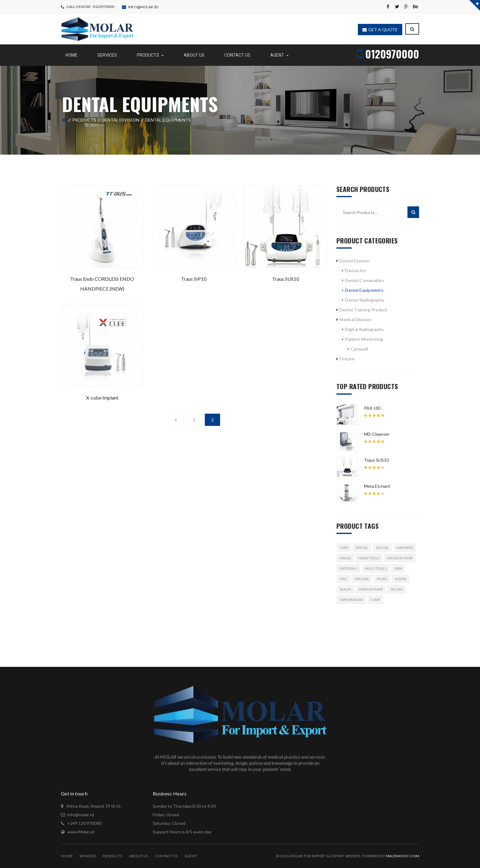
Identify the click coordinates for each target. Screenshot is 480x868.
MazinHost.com (403, 856)
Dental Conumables (365, 280)
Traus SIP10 (194, 279)
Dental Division (121, 120)
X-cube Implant (102, 398)
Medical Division (355, 319)
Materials (348, 568)
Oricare (347, 359)
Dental (362, 548)
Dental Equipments (364, 290)
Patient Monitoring (364, 339)
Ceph (344, 548)
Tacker (397, 589)
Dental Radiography (365, 300)
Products (84, 120)
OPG (343, 579)
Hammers (405, 548)
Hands (345, 558)
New (398, 568)
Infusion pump (400, 558)
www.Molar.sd (81, 832)
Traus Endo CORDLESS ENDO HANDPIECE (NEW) (102, 284)
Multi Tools (376, 568)
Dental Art (356, 271)
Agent (191, 856)
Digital (382, 548)
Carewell (359, 349)
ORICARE (362, 579)
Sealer (345, 589)
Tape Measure (351, 600)
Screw (400, 579)
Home (67, 856)
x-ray (375, 600)
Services (88, 856)
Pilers (382, 579)
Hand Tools (369, 558)
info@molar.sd (143, 7)
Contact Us (166, 856)
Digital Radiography (364, 329)
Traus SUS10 (286, 279)
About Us (139, 856)
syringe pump (371, 589)
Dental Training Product (363, 310)
